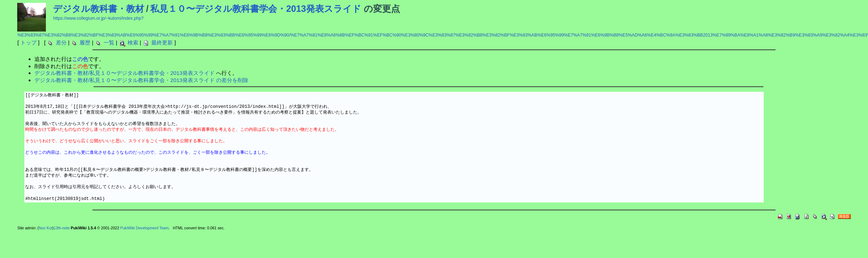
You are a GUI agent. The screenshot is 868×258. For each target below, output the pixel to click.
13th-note (61, 228)
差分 (61, 42)
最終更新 (162, 42)
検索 (133, 42)
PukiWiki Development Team (145, 228)
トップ (28, 42)
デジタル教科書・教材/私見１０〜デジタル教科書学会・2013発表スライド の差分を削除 (141, 80)
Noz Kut (46, 228)
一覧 (109, 42)
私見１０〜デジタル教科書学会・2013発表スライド (256, 9)
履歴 (85, 42)
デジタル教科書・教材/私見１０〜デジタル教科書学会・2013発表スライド (125, 73)
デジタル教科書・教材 (99, 9)
